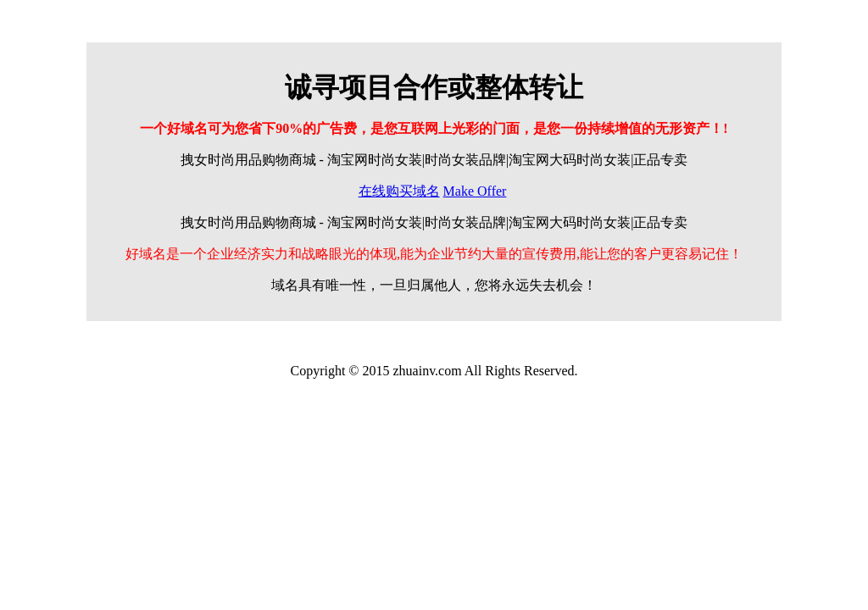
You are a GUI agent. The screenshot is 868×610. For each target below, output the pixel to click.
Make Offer (475, 191)
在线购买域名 (399, 191)
